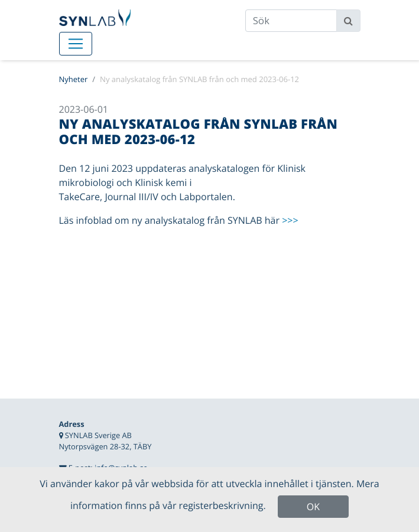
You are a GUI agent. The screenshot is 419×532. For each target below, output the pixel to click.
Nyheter (74, 79)
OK (313, 507)
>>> (290, 220)
